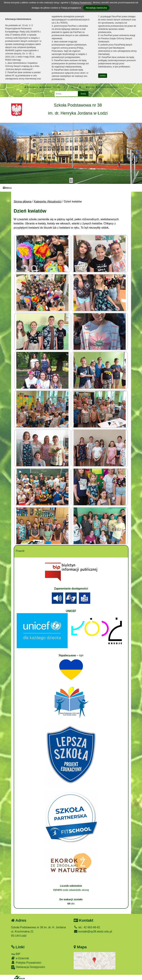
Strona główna (31, 87)
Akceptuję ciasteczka (96, 8)
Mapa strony (45, 87)
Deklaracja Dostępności (28, 967)
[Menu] (71, 188)
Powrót (20, 551)
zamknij (103, 76)
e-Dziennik (20, 958)
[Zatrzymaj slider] (71, 180)
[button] (4, 153)
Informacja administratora (107, 87)
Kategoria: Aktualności (48, 202)
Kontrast (90, 87)
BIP (16, 954)
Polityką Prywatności (81, 3)
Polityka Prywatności (26, 963)
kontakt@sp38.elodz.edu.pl (93, 932)
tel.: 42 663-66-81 (87, 927)
